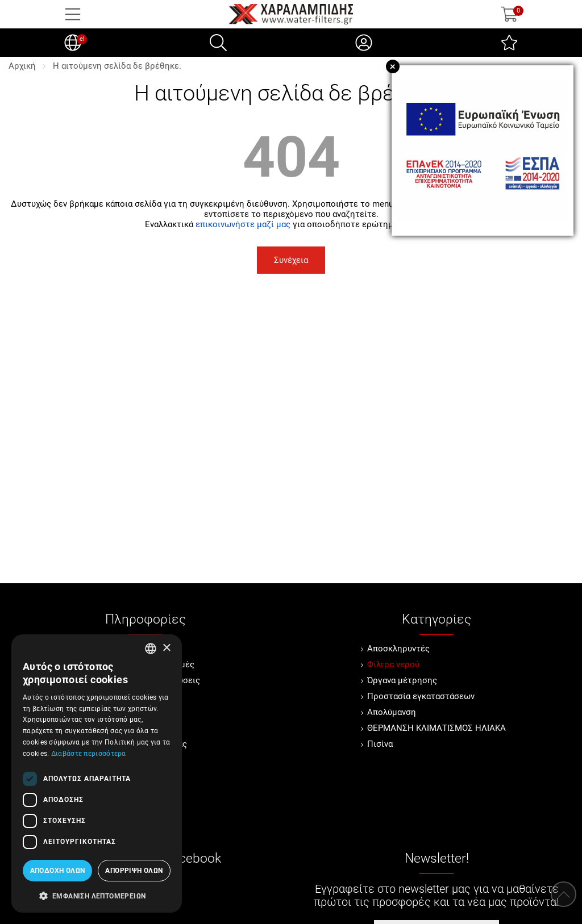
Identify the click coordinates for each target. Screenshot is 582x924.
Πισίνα (380, 744)
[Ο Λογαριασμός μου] (364, 43)
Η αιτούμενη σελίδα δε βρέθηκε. (117, 66)
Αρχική (22, 66)
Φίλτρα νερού (393, 664)
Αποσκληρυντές (398, 649)
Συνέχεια (291, 260)
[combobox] (151, 649)
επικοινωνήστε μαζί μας (243, 224)
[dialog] (97, 774)
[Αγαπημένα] (509, 43)
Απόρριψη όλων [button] (134, 871)
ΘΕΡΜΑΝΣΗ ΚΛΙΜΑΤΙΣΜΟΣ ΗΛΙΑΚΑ (436, 728)
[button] (97, 895)
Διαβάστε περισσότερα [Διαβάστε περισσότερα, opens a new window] (89, 754)
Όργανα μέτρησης (402, 680)
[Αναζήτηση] (218, 43)
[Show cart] (509, 14)
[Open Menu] (73, 14)
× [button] (166, 648)
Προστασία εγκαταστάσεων (421, 696)
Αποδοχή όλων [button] (58, 871)
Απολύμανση (392, 712)
